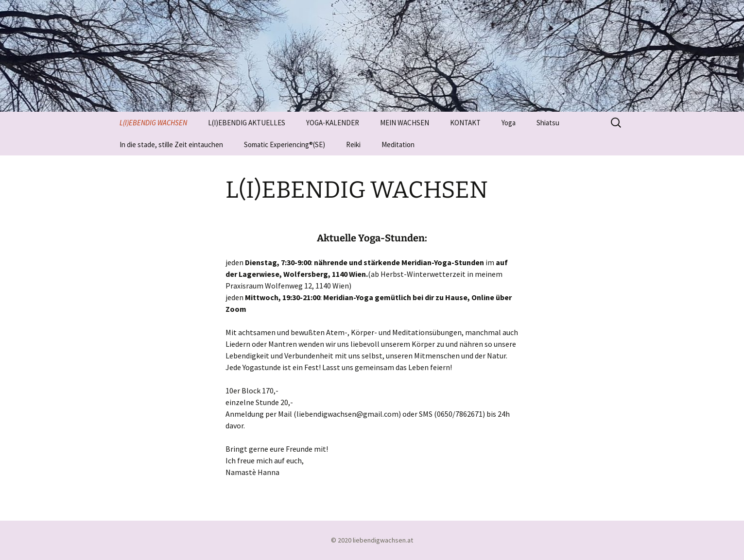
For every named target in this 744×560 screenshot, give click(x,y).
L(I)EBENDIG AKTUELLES (247, 123)
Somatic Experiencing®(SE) (285, 144)
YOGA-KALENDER (333, 123)
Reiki (353, 144)
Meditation (398, 144)
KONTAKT (465, 123)
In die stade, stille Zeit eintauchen (171, 144)
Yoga (509, 123)
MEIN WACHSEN (405, 123)
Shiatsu (548, 123)
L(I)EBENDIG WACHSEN (153, 123)
